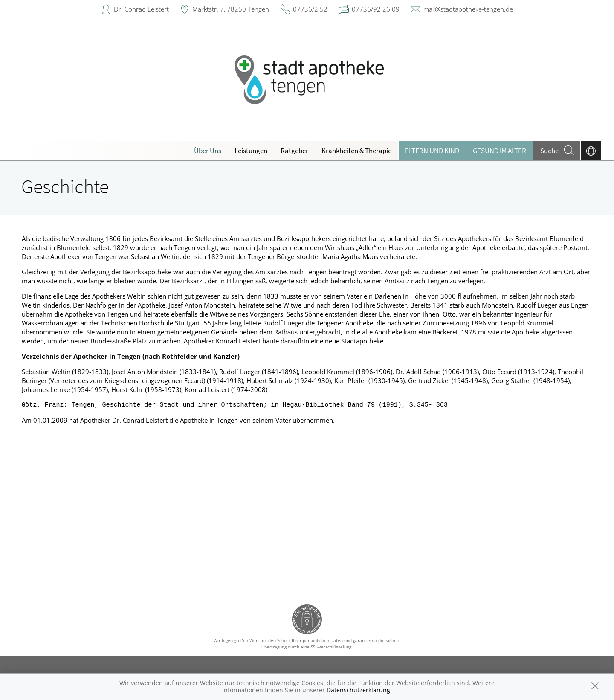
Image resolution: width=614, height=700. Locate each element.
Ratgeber (294, 151)
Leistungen (251, 151)
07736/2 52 (310, 9)
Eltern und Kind (432, 151)
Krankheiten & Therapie (356, 151)
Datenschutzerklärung (358, 690)
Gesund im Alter (500, 151)
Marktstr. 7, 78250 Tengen (231, 9)
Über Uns (208, 151)
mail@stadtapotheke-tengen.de (468, 9)
